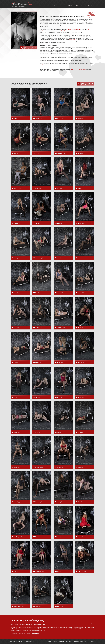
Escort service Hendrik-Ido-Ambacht (78, 69)
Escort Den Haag (70, 29)
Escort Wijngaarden (62, 31)
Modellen (63, 6)
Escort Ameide (77, 29)
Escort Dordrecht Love (14, 642)
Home (51, 6)
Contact (90, 6)
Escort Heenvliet (70, 31)
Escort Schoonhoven (78, 31)
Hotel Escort (71, 6)
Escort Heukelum (47, 31)
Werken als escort (81, 6)
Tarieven (57, 6)
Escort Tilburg (54, 31)
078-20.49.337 (28, 48)
